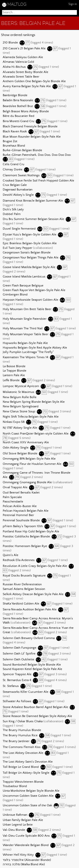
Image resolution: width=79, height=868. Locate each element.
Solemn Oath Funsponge (19, 648)
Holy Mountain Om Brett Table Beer (27, 309)
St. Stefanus (11, 686)
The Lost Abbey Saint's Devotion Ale (28, 762)
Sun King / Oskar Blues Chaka (23, 721)
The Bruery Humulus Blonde (22, 730)
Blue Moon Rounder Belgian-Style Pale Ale (32, 137)
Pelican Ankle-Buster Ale (20, 506)
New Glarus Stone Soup (19, 412)
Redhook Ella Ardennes (19, 560)
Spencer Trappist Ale (17, 674)
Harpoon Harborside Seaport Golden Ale (30, 300)
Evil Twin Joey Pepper (17, 248)
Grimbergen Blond (15, 295)
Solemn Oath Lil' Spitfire (19, 654)
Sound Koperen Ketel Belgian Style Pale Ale (32, 669)
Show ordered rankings (18, 35)
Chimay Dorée (13, 170)
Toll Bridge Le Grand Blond (21, 767)
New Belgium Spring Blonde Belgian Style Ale (34, 402)
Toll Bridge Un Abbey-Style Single (26, 773)
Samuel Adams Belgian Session (24, 589)
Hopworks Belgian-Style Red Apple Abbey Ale (35, 348)
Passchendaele (13, 502)
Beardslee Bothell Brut (18, 106)
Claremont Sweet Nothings (21, 175)
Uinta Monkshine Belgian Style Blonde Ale (31, 791)
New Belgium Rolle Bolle (20, 397)
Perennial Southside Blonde (21, 520)
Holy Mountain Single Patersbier (25, 319)
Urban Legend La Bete (18, 825)
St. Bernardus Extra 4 (17, 680)
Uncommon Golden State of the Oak (27, 805)
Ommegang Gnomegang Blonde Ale (27, 482)
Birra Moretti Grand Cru (18, 121)
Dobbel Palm (12, 214)
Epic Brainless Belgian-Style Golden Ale (30, 243)
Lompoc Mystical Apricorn (21, 386)
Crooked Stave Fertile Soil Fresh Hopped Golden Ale (38, 181)
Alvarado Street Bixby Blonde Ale (25, 72)
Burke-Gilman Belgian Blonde (22, 150)
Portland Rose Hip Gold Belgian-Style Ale (31, 532)
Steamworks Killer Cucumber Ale (25, 692)
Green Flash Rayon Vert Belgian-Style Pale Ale (34, 290)
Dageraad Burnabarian (18, 190)
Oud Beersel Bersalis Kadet (21, 493)
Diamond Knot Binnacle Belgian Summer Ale (33, 201)
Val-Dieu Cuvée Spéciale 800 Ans (26, 836)
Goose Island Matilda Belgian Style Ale (29, 267)
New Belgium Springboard (21, 407)
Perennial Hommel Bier (18, 515)
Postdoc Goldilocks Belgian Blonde (26, 537)
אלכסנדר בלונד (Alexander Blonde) (27, 860)
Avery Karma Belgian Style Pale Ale (27, 87)
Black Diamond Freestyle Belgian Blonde (30, 127)
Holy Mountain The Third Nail (23, 329)
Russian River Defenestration (22, 584)
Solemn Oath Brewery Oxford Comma (29, 638)
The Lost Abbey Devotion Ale (23, 753)
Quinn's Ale (11, 555)
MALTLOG (17, 4)
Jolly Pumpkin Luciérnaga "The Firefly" (28, 352)
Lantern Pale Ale (14, 375)
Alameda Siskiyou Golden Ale (23, 57)
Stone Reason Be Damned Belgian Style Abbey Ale (37, 716)
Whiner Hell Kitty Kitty (18, 855)
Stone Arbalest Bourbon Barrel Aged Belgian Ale (35, 707)
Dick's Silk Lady (13, 210)
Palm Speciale (12, 497)
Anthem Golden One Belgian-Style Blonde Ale (34, 81)
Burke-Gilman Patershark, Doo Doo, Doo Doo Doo (37, 155)
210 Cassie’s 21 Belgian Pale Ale (24, 49)
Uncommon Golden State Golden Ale (28, 796)
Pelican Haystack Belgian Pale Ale (26, 511)
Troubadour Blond (15, 786)
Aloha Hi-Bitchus (14, 67)
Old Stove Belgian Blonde (20, 454)
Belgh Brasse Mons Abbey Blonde (26, 111)
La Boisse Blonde (14, 366)
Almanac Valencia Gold (18, 62)
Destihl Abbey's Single (18, 195)
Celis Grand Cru (13, 164)
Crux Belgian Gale (15, 185)
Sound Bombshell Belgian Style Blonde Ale (32, 665)
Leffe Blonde (11, 381)
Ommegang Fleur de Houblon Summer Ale (32, 464)
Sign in (73, 4)
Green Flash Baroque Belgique (23, 286)
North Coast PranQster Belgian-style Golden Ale (36, 434)
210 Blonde (10, 43)
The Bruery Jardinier (16, 741)
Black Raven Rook (15, 132)
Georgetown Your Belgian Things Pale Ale (31, 258)
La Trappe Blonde (15, 371)
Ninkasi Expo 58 (14, 422)
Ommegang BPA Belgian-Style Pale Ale (29, 459)
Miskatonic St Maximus (18, 392)
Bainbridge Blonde (15, 95)
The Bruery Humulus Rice (20, 735)
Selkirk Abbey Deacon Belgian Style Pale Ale (33, 594)
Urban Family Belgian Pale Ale (23, 820)
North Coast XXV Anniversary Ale (26, 442)
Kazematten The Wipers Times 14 (25, 357)
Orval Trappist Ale (15, 488)
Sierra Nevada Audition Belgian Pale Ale (30, 610)
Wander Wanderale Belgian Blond (26, 845)
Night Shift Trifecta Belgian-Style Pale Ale (31, 417)
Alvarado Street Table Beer (21, 77)
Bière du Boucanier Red (19, 116)
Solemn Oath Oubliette (18, 660)
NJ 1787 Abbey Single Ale (20, 428)
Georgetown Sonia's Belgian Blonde (27, 253)
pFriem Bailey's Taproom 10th (23, 526)
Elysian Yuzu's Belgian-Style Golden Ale (29, 235)
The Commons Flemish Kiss (22, 747)
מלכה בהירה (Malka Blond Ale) (24, 864)
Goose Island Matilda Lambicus (24, 277)
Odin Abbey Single (16, 448)
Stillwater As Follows (17, 702)
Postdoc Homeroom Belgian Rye (25, 546)
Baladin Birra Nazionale (18, 101)
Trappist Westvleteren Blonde (23, 782)
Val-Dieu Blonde (14, 830)
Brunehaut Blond (14, 146)
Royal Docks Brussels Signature (24, 576)
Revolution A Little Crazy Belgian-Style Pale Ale (35, 566)
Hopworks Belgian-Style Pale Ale (25, 343)
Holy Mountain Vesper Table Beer (25, 334)
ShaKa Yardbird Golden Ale (21, 604)
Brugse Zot (10, 141)
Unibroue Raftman (15, 815)
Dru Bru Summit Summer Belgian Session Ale (33, 219)
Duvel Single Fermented (19, 229)
